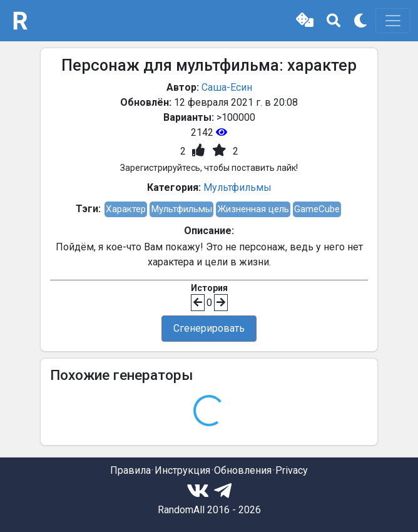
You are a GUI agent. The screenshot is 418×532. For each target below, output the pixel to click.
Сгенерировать (209, 328)
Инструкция (182, 470)
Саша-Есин (227, 87)
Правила (130, 470)
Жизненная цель (253, 209)
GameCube (317, 209)
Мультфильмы (237, 187)
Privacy (292, 470)
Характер (126, 209)
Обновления (243, 470)
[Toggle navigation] (393, 21)
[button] (305, 21)
